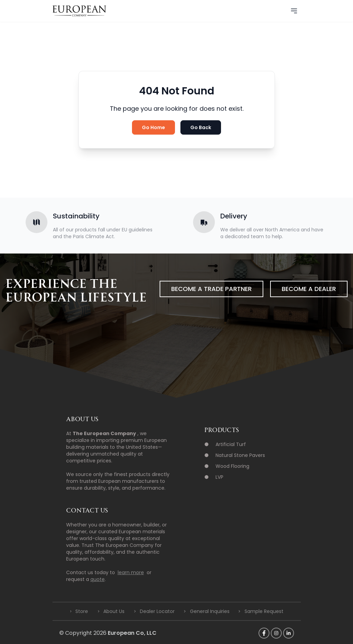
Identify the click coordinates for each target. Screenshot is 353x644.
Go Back (201, 127)
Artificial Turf (231, 444)
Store (82, 611)
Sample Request (264, 611)
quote (98, 579)
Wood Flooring (232, 466)
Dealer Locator (157, 611)
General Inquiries (210, 611)
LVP (219, 477)
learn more (131, 572)
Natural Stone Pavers (240, 455)
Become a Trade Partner (211, 289)
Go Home (153, 127)
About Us (114, 611)
